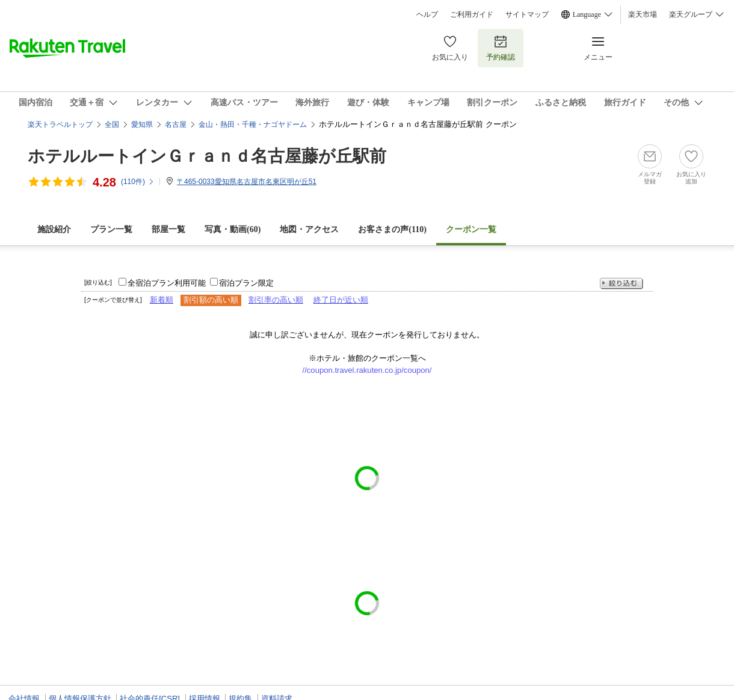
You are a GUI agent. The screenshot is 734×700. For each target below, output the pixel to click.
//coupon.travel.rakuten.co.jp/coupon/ (367, 370)
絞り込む (621, 284)
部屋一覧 (168, 229)
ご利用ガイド (472, 14)
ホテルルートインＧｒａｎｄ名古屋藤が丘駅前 (207, 156)
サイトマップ (527, 14)
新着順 (162, 300)
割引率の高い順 (276, 300)
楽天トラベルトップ (60, 124)
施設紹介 (54, 229)
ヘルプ (427, 14)
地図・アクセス (309, 229)
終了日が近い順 (341, 300)
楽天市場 (643, 14)
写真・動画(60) (233, 229)
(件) (138, 182)
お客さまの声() (392, 229)
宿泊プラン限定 (246, 283)
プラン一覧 (111, 229)
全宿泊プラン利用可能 (167, 283)
